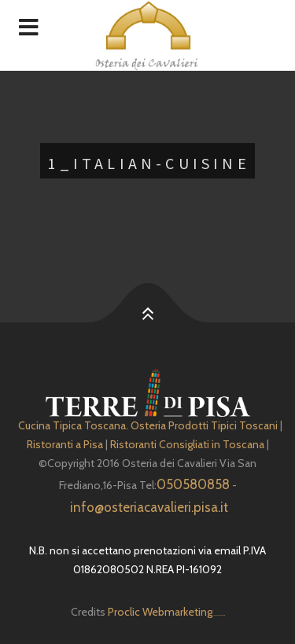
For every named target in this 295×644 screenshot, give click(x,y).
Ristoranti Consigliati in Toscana (187, 444)
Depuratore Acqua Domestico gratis (218, 615)
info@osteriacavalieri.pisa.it (149, 507)
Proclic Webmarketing (160, 612)
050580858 (193, 484)
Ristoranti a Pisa (65, 444)
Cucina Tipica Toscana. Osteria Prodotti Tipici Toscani (148, 425)
